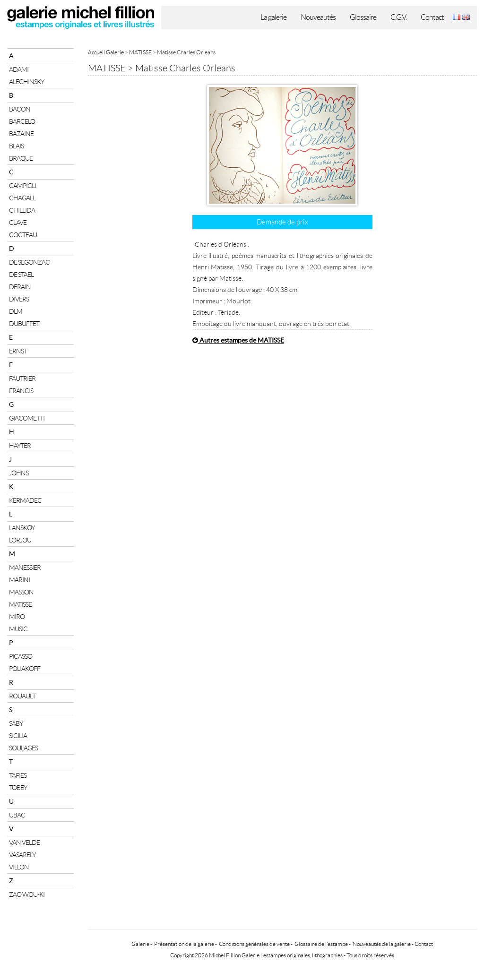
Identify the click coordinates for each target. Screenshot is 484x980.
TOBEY (18, 788)
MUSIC (18, 629)
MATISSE (20, 604)
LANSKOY (22, 528)
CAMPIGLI (22, 186)
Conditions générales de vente (254, 944)
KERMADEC (25, 500)
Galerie (140, 944)
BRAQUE (21, 158)
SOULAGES (23, 748)
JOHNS (19, 473)
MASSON (21, 592)
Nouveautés (318, 17)
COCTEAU (23, 235)
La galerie (273, 17)
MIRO (17, 617)
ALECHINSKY (26, 82)
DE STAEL (21, 275)
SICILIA (18, 736)
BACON (20, 109)
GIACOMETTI (27, 418)
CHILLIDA (22, 210)
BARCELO (22, 121)
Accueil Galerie (106, 52)
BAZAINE (21, 134)
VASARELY (22, 855)
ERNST (18, 351)
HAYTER (20, 446)
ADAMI (19, 69)
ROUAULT (22, 696)
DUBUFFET (24, 324)
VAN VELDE (24, 842)
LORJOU (20, 540)
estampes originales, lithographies (303, 955)
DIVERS (19, 299)
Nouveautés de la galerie (382, 944)
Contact (432, 17)
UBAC (17, 815)
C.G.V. (398, 17)
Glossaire (363, 17)
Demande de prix (282, 222)
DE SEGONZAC (29, 262)
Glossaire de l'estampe (321, 944)
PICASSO (21, 656)
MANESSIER (25, 567)
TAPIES (18, 775)
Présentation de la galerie (184, 944)
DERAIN (20, 287)
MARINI (19, 580)
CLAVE (18, 223)
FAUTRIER (22, 378)
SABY (16, 723)
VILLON (19, 867)
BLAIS (16, 146)
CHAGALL (22, 198)
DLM (16, 311)
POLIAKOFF (25, 669)
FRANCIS (21, 391)
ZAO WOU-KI (27, 894)
